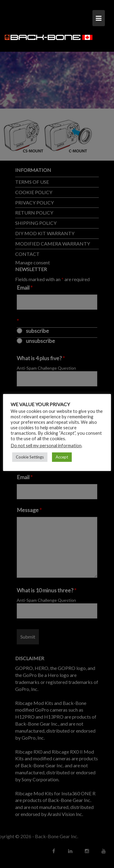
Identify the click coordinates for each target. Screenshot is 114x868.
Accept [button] (62, 457)
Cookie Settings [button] (30, 457)
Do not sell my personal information (46, 446)
